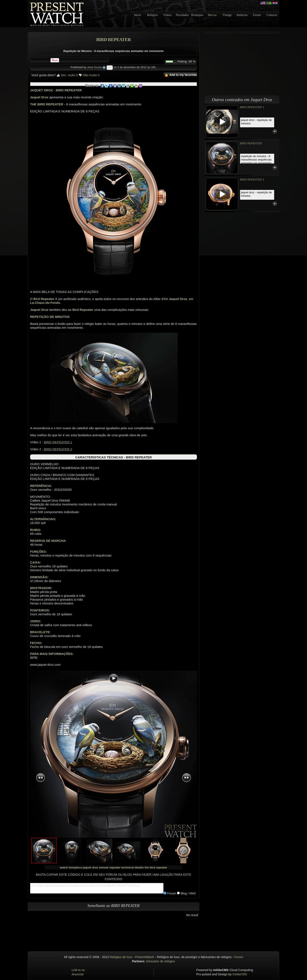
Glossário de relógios (161, 961)
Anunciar (78, 974)
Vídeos (167, 15)
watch (64, 867)
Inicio (138, 15)
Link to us (78, 970)
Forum (257, 15)
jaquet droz (90, 867)
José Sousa (94, 67)
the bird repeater (156, 867)
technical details (133, 867)
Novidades (182, 15)
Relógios (152, 15)
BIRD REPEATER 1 (58, 442)
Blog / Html (188, 893)
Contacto (272, 15)
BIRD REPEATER (251, 143)
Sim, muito (67, 75)
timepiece (75, 867)
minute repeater (110, 867)
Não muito (89, 75)
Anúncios (242, 15)
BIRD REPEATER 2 (58, 449)
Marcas (212, 15)
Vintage (227, 15)
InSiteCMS (240, 974)
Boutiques (197, 15)
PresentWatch (145, 957)
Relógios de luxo (121, 957)
